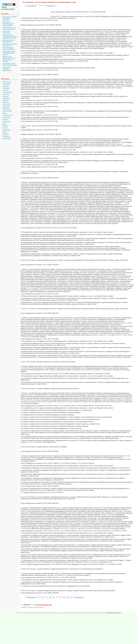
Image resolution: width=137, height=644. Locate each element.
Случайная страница (8, 9)
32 (43, 597)
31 (39, 597)
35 (54, 597)
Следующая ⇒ (51, 6)
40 (71, 597)
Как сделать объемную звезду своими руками (8, 24)
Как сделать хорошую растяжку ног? (10, 45)
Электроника (7, 138)
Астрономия (7, 84)
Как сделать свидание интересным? (7, 69)
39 (68, 597)
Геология (6, 90)
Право (5, 113)
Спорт (5, 124)
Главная (4, 7)
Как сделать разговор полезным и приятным (10, 18)
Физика (5, 128)
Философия (6, 130)
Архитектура (7, 82)
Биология (6, 86)
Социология (7, 121)
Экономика (6, 136)
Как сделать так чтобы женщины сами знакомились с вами (10, 36)
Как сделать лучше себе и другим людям (10, 64)
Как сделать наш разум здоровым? (8, 48)
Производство (7, 115)
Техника (5, 126)
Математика (7, 105)
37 (60, 597)
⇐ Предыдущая (31, 6)
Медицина (6, 107)
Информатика (7, 92)
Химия (5, 132)
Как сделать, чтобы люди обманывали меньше (9, 53)
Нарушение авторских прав (44, 605)
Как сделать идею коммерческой (8, 41)
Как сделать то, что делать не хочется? (9, 28)
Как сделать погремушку (7, 32)
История (5, 96)
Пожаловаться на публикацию (114, 613)
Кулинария (6, 98)
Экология (6, 134)
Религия (5, 119)
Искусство (6, 94)
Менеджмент (7, 109)
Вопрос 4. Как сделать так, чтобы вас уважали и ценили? (9, 59)
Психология (6, 117)
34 (50, 597)
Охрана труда (7, 111)
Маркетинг (6, 103)
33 (46, 597)
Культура (6, 101)
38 (64, 597)
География (6, 88)
